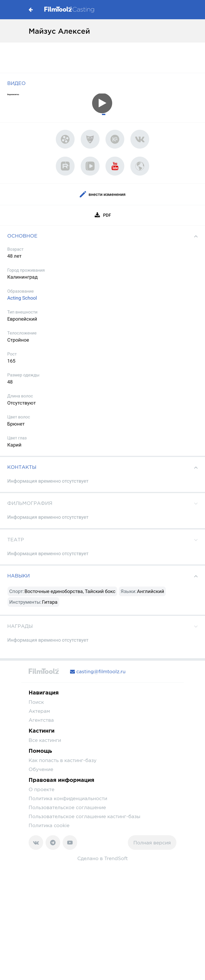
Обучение (41, 769)
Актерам (39, 711)
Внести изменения (102, 194)
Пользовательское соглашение (67, 807)
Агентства (41, 720)
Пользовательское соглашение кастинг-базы (84, 816)
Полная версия (152, 843)
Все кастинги (45, 740)
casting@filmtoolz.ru (98, 671)
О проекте (41, 789)
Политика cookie (49, 825)
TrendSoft (116, 858)
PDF (103, 215)
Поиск (36, 702)
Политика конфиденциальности (68, 798)
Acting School (22, 298)
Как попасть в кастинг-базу (63, 760)
